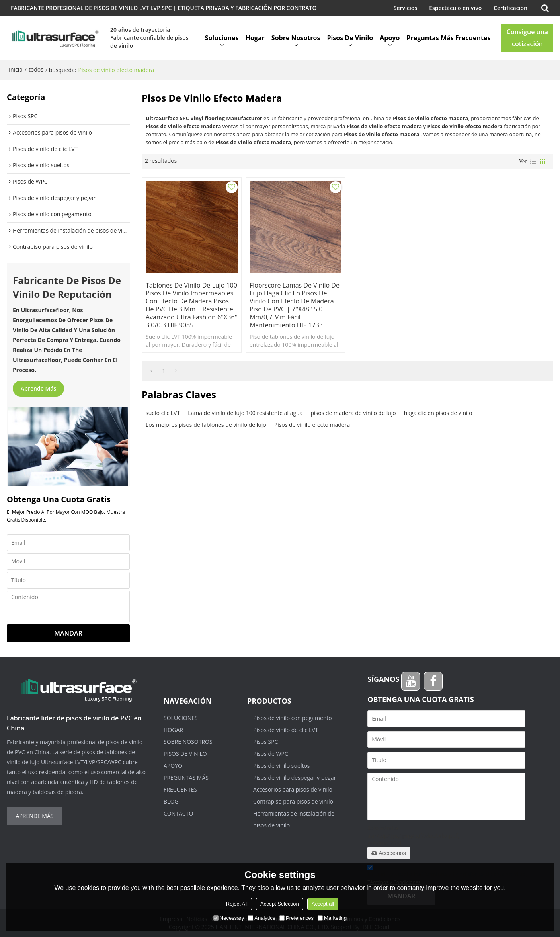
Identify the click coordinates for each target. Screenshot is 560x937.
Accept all (323, 904)
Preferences (297, 918)
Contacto (178, 813)
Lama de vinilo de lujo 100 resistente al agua (245, 413)
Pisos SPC (265, 742)
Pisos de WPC (271, 754)
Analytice (262, 918)
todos (36, 69)
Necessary (229, 918)
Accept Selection (280, 904)
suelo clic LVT (163, 413)
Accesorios (388, 853)
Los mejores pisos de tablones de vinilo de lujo (206, 425)
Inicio (16, 69)
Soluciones (222, 38)
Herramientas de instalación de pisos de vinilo (294, 819)
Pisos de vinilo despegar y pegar (295, 778)
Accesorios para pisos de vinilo (293, 789)
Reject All (237, 904)
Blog (171, 801)
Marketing (332, 918)
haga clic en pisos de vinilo (438, 413)
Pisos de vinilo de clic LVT (286, 730)
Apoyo (390, 38)
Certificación (510, 8)
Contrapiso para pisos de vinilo (293, 801)
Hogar (255, 38)
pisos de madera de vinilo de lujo (353, 413)
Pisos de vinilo (350, 38)
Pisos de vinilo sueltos (281, 766)
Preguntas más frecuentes (448, 38)
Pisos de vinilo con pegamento (293, 718)
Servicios (405, 8)
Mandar (68, 633)
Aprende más (38, 388)
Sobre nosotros (296, 38)
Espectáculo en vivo (455, 8)
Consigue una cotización (527, 38)
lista (533, 162)
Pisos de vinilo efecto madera (312, 425)
